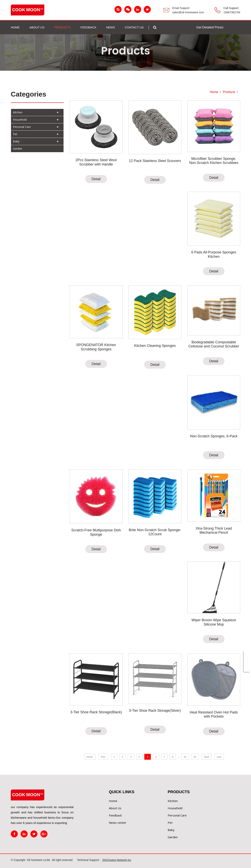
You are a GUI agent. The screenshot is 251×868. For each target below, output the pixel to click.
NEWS (110, 27)
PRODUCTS (62, 27)
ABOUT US (37, 27)
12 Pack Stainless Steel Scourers (155, 161)
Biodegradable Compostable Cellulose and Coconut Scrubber (214, 344)
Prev (103, 757)
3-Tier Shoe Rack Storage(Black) (96, 712)
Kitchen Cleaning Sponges (155, 346)
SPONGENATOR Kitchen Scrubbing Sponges (96, 347)
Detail (96, 179)
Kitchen (18, 112)
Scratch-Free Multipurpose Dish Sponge (96, 532)
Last (219, 757)
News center (118, 823)
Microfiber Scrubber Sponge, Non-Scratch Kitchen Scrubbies (214, 161)
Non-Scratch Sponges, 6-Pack (214, 436)
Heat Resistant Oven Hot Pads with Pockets (214, 714)
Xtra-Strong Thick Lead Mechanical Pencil (214, 531)
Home (15, 27)
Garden (18, 149)
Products (229, 92)
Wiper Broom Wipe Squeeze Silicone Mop (214, 622)
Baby (16, 141)
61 (185, 757)
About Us (115, 808)
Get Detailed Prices (210, 27)
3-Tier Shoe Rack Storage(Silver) (155, 711)
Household (20, 120)
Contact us (134, 27)
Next (207, 757)
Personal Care (22, 127)
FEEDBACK (89, 27)
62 (195, 757)
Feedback (115, 815)
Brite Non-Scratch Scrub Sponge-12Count (155, 532)
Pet (15, 134)
